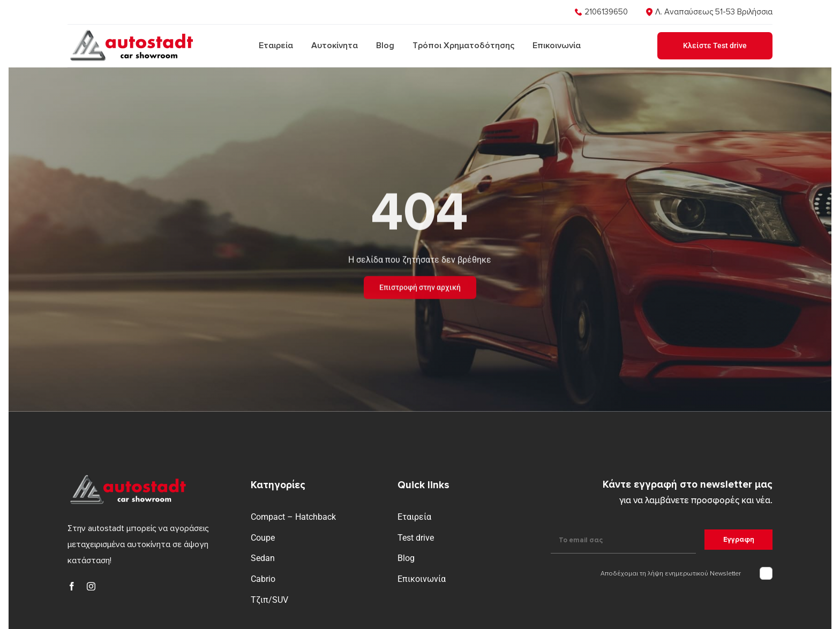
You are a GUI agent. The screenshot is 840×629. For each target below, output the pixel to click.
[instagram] (91, 586)
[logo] (130, 32)
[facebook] (72, 586)
